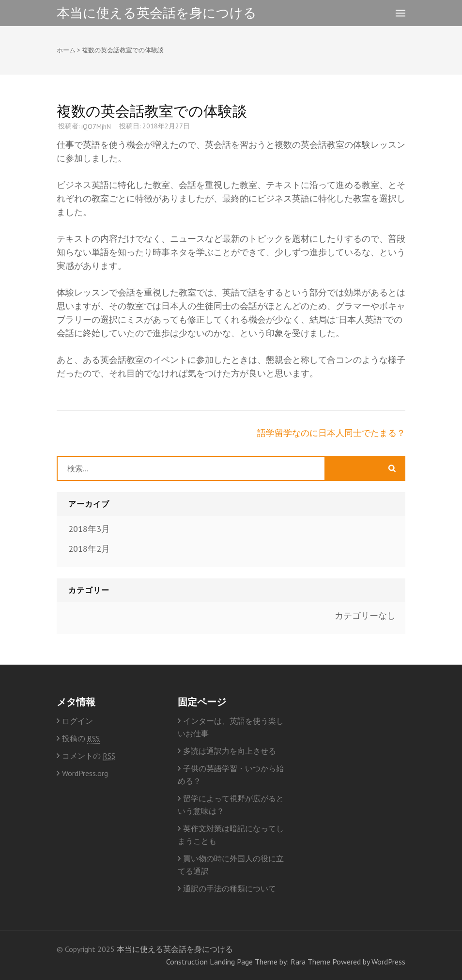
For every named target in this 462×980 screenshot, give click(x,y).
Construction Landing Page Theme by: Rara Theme (248, 962)
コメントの (89, 756)
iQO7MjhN (96, 126)
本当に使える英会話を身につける (157, 13)
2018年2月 (89, 549)
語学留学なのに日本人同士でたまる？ (331, 433)
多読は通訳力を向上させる (230, 751)
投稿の (81, 739)
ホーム (66, 50)
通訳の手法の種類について (230, 888)
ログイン (77, 721)
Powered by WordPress (369, 962)
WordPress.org (85, 773)
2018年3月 (89, 529)
